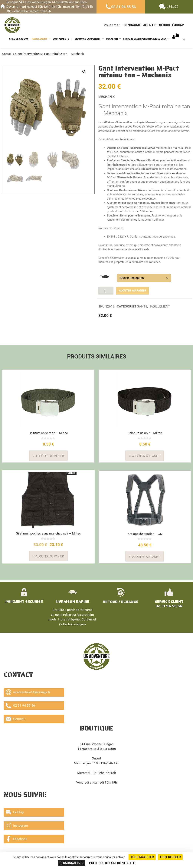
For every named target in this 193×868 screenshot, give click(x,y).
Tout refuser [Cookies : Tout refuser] (170, 857)
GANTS (142, 305)
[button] (84, 72)
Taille (104, 277)
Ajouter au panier (128, 290)
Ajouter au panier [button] (50, 454)
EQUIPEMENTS (64, 39)
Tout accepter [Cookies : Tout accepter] (142, 857)
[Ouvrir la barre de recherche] (186, 39)
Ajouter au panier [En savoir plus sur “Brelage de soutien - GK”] (146, 555)
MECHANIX (107, 97)
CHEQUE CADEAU (18, 39)
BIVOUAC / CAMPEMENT (90, 39)
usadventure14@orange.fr (28, 691)
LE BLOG (173, 7)
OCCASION (114, 39)
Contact (15, 718)
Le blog (15, 811)
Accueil (7, 54)
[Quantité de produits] (106, 290)
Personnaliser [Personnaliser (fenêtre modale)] (71, 863)
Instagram (17, 825)
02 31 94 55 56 (123, 7)
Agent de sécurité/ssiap (164, 25)
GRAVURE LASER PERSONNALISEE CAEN (147, 39)
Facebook (16, 838)
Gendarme (132, 25)
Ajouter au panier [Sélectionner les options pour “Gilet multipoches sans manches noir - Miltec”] (50, 555)
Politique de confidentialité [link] (112, 863)
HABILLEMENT (42, 39)
